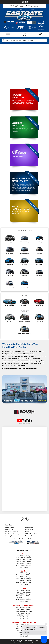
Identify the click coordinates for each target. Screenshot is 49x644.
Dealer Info (29, 536)
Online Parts (29, 530)
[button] (2, 65)
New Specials (9, 530)
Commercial (29, 528)
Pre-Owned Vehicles (11, 532)
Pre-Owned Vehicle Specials (14, 534)
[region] (24, 65)
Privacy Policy (35, 640)
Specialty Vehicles (11, 536)
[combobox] (24, 40)
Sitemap (12, 640)
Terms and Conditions (23, 640)
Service (28, 532)
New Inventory (9, 528)
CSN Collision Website (33, 534)
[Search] (24, 40)
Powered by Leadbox (32, 642)
